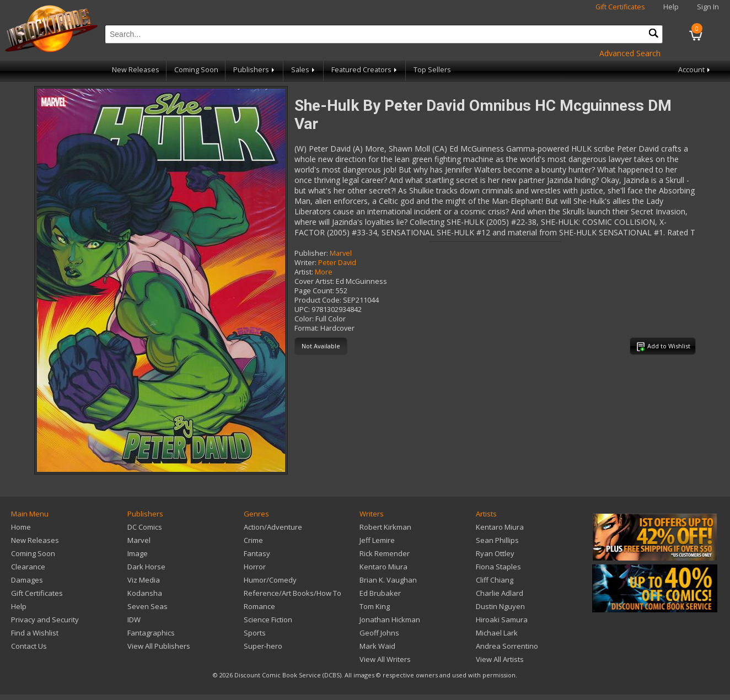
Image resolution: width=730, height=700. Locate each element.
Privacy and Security (45, 620)
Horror (255, 567)
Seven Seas (147, 606)
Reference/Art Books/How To (292, 593)
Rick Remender (385, 553)
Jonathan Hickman (390, 620)
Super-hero (263, 646)
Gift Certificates (620, 7)
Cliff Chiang (495, 580)
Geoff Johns (379, 633)
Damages (27, 580)
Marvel (341, 253)
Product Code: (318, 300)
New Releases (136, 70)
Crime (253, 540)
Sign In (708, 7)
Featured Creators (365, 70)
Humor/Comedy (270, 580)
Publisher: (311, 253)
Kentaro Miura (383, 567)
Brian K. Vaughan (388, 580)
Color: (304, 319)
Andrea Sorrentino (507, 646)
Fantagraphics (151, 633)
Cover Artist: (314, 281)
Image (138, 553)
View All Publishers (159, 646)
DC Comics (145, 527)
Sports (255, 633)
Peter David (337, 263)
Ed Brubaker (380, 593)
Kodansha (145, 593)
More (324, 272)
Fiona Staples (498, 567)
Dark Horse (146, 567)
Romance (259, 606)
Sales (304, 70)
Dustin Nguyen (500, 606)
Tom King (375, 606)
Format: (307, 328)
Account (695, 70)
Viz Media (144, 580)
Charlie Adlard (500, 593)
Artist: (304, 272)
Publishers (255, 70)
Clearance (28, 567)
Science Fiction (268, 620)
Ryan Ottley (495, 553)
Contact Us (29, 646)
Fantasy (257, 553)
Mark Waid (377, 646)
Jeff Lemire (377, 540)
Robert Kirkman (385, 527)
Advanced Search (630, 53)
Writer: (305, 263)
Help (671, 7)
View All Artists (500, 659)
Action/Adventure (273, 527)
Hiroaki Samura (502, 620)
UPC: (302, 309)
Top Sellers (432, 70)
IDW (134, 620)
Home (21, 527)
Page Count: (314, 291)
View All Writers (385, 659)
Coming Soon (196, 70)
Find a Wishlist (35, 633)
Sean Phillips (497, 540)
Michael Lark (497, 633)
